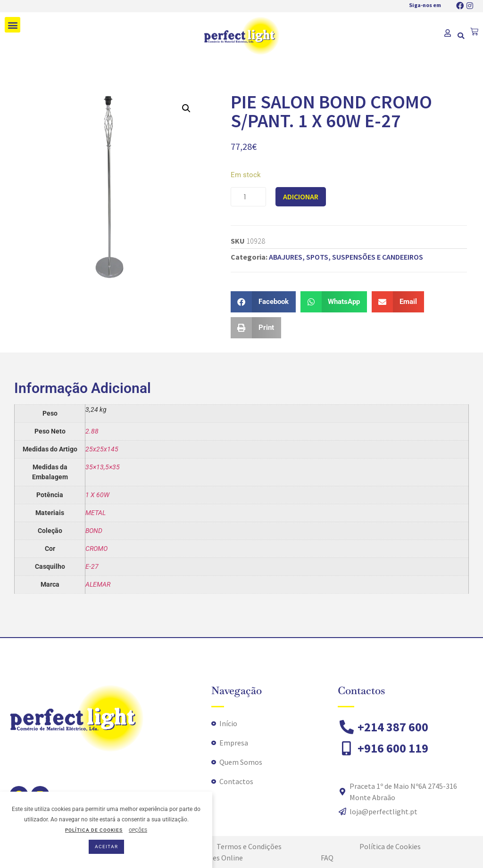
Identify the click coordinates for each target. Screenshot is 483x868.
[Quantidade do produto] (248, 197)
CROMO (96, 549)
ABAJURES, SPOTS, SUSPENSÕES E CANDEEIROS (346, 257)
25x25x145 (102, 449)
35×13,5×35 (103, 467)
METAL (96, 513)
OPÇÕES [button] (138, 830)
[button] (12, 25)
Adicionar (301, 197)
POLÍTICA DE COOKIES (94, 830)
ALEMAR (98, 584)
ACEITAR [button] (106, 847)
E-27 (92, 566)
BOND (94, 531)
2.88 (92, 431)
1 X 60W (97, 495)
